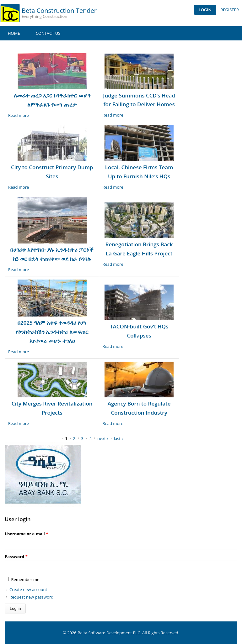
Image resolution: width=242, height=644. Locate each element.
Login (205, 10)
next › (103, 438)
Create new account (28, 589)
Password (16, 557)
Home (14, 33)
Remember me (25, 579)
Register (230, 10)
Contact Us (48, 33)
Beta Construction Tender (59, 10)
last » (119, 438)
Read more (19, 115)
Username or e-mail (26, 534)
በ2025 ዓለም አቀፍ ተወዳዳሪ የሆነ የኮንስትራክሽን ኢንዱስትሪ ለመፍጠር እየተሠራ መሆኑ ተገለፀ (52, 332)
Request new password (31, 597)
